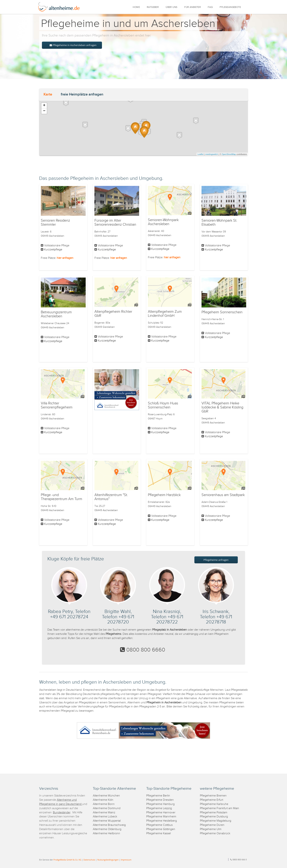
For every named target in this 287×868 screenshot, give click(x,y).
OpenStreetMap (229, 154)
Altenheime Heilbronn (106, 833)
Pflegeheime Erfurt (211, 800)
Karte (48, 94)
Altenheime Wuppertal (107, 821)
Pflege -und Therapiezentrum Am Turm (61, 497)
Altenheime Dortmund (107, 808)
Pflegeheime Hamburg (160, 804)
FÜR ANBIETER (193, 7)
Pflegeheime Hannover (161, 813)
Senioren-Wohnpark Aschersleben (163, 222)
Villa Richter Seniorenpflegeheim (57, 405)
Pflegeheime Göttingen (161, 829)
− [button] (44, 111)
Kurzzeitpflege (53, 250)
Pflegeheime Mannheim (161, 817)
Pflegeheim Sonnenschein (222, 312)
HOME (136, 7)
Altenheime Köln (103, 800)
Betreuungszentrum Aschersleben (56, 314)
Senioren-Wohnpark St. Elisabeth (219, 223)
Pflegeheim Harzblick (164, 495)
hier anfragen (65, 258)
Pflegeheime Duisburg (214, 817)
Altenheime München (106, 796)
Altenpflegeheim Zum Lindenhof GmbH (165, 314)
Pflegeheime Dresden (160, 800)
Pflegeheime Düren (212, 825)
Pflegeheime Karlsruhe (214, 804)
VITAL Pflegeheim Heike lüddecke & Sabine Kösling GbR (222, 407)
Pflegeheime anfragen (216, 560)
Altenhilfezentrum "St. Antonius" (111, 497)
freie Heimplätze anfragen (82, 94)
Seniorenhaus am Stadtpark (223, 495)
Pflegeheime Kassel (159, 833)
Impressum (126, 860)
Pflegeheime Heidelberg (162, 821)
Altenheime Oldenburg (107, 829)
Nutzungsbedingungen (108, 860)
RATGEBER (153, 7)
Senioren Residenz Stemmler (55, 223)
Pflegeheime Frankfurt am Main (219, 808)
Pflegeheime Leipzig (159, 808)
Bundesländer (62, 813)
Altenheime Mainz (104, 813)
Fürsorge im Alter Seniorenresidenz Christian (115, 223)
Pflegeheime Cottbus (159, 825)
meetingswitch (212, 154)
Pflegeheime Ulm (211, 829)
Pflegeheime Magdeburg (216, 821)
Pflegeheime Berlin (158, 796)
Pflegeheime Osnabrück (215, 833)
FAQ (210, 7)
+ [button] (44, 106)
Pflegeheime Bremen (213, 796)
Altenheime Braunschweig (109, 825)
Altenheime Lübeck (105, 817)
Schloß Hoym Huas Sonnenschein (163, 405)
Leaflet (201, 154)
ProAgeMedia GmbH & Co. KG (67, 860)
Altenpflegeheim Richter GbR (113, 314)
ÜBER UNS (172, 7)
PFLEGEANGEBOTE (230, 7)
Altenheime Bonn (104, 804)
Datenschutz (89, 860)
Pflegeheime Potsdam (214, 813)
